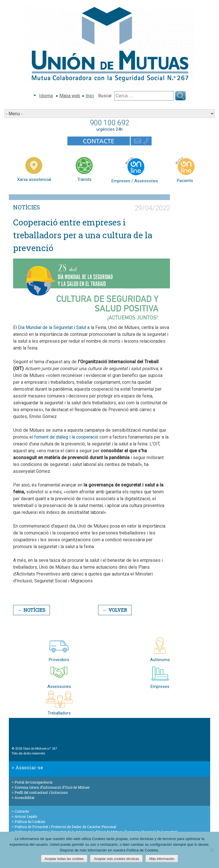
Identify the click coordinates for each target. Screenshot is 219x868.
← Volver (115, 610)
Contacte (22, 811)
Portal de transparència (34, 782)
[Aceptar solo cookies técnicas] (212, 850)
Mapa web (70, 96)
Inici (90, 96)
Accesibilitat (25, 798)
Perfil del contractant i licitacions (41, 792)
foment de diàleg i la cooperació (66, 437)
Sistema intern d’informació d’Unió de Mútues (52, 787)
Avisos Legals (26, 816)
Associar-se (29, 767)
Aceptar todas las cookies (64, 859)
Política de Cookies (30, 821)
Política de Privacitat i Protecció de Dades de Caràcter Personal (65, 827)
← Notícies (32, 610)
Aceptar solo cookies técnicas (116, 859)
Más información (162, 859)
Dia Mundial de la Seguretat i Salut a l (55, 327)
